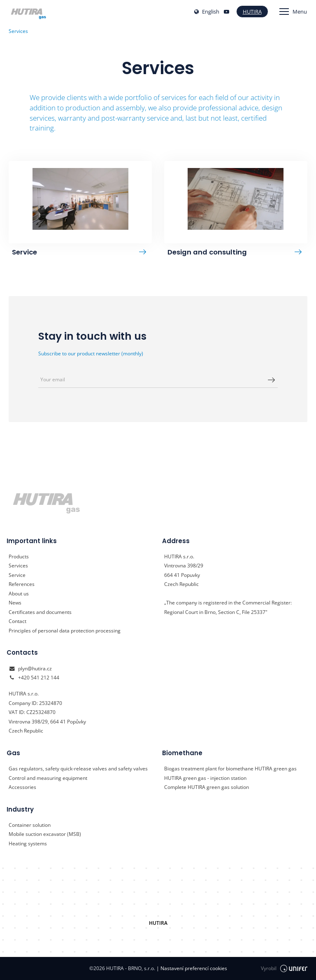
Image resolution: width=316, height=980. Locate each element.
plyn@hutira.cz (35, 668)
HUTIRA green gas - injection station (205, 778)
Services (18, 566)
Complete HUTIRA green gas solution (207, 787)
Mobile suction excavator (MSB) (45, 834)
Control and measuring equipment (48, 778)
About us (19, 594)
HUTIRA (158, 923)
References (22, 584)
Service (17, 575)
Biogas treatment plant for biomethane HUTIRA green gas (230, 769)
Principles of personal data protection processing (65, 631)
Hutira (252, 12)
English (207, 12)
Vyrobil (284, 968)
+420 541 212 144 (39, 678)
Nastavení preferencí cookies (192, 968)
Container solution (30, 825)
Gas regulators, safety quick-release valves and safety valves (78, 769)
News (15, 603)
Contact (17, 621)
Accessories (22, 787)
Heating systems (28, 843)
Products (19, 556)
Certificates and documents (40, 612)
